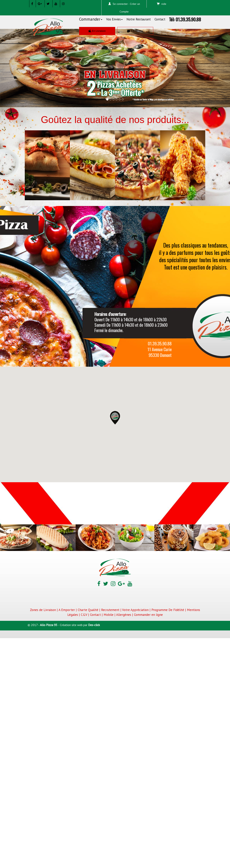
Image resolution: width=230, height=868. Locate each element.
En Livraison (97, 31)
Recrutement (110, 610)
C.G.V (84, 615)
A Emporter (135, 31)
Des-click (94, 625)
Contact (160, 19)
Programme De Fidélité (168, 610)
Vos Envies (114, 19)
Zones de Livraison (43, 610)
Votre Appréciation (135, 610)
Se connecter (120, 4)
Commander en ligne (148, 615)
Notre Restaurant (139, 19)
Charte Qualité (88, 610)
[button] (17, 65)
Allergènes (124, 615)
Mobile (109, 615)
